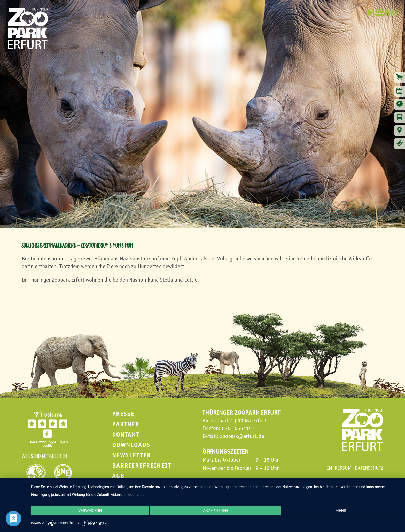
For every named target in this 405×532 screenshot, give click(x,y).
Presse (123, 414)
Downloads (131, 445)
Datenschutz (369, 468)
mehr (345, 513)
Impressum (339, 468)
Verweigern (86, 513)
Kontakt (126, 434)
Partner (126, 424)
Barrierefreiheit (142, 465)
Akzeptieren (215, 513)
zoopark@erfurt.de (242, 436)
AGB (118, 476)
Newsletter (132, 455)
